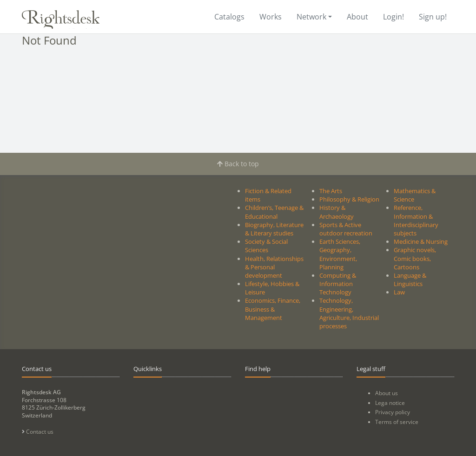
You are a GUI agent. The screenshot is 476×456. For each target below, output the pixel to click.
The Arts (331, 191)
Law (399, 292)
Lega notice (390, 403)
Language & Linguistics (410, 280)
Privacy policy (393, 412)
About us (387, 393)
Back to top (238, 164)
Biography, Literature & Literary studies (274, 229)
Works (271, 17)
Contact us (38, 432)
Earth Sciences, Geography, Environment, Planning (340, 254)
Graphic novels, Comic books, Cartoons (415, 258)
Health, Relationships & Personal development (274, 267)
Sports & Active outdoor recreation (346, 229)
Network (311, 17)
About (357, 17)
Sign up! (433, 17)
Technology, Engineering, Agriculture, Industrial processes (349, 313)
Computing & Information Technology (338, 284)
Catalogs (229, 17)
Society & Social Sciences (266, 246)
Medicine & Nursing (421, 241)
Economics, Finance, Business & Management (273, 309)
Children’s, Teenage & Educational (274, 212)
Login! (393, 17)
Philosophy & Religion (349, 199)
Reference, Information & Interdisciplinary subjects (416, 220)
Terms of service (397, 422)
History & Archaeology (337, 212)
